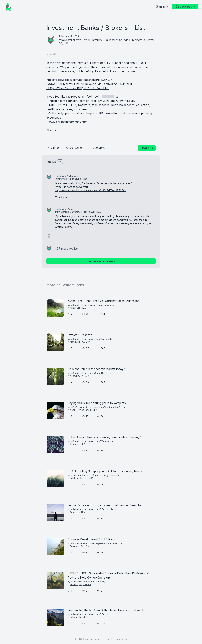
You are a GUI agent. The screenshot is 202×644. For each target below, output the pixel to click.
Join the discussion (101, 261)
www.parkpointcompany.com (68, 122)
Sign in (162, 6)
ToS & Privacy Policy (117, 639)
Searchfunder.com (93, 639)
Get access (186, 6)
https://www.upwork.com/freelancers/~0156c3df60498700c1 (90, 190)
